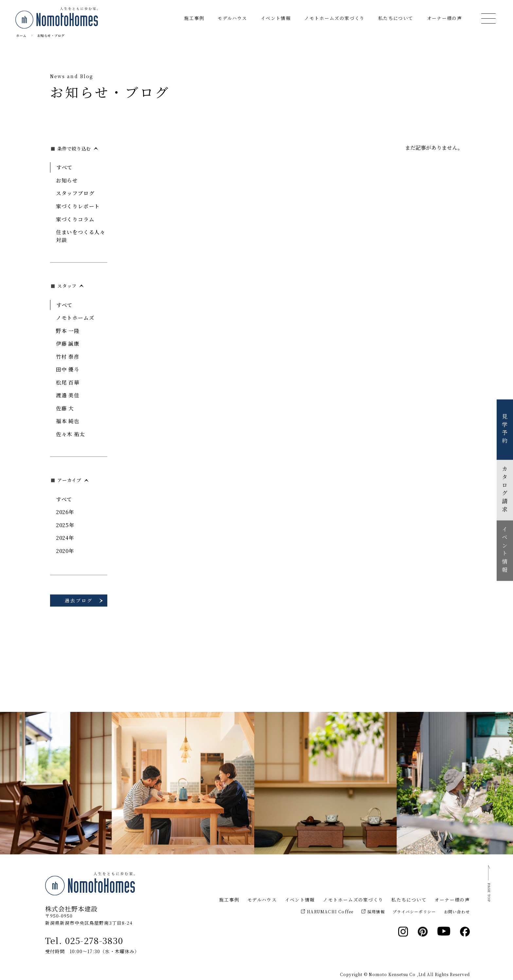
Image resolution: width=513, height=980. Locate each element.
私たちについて (396, 18)
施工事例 (194, 18)
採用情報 (373, 911)
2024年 (65, 538)
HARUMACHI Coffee (327, 911)
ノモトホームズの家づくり (334, 18)
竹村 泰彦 (68, 356)
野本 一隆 (68, 331)
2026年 (65, 512)
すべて (64, 167)
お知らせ (67, 180)
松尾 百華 (68, 382)
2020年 (65, 551)
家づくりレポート (78, 206)
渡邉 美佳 (68, 395)
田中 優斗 (68, 369)
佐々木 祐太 (71, 434)
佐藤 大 (65, 408)
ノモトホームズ (75, 318)
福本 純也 (68, 421)
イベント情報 (276, 18)
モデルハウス (232, 18)
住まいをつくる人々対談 (81, 236)
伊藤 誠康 (68, 343)
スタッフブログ (75, 193)
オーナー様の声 (445, 18)
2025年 (65, 525)
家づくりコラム (75, 219)
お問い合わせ (457, 911)
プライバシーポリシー (414, 911)
